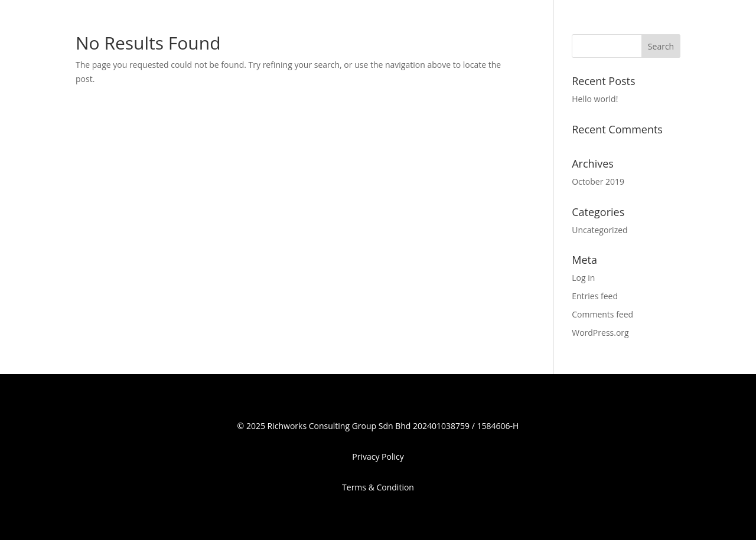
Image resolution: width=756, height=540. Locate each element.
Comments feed (602, 314)
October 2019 (598, 181)
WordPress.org (600, 333)
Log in (583, 278)
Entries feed (595, 296)
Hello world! (595, 99)
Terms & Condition (378, 487)
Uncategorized (599, 230)
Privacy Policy (378, 456)
